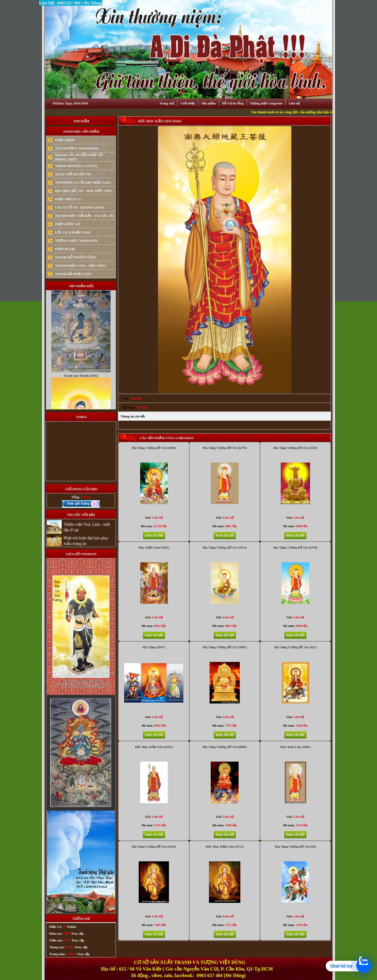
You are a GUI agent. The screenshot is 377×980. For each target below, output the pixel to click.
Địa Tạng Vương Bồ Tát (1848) (154, 448)
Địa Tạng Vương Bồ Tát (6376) (225, 448)
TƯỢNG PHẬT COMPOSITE (76, 241)
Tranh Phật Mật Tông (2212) (81, 294)
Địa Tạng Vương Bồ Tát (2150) (295, 448)
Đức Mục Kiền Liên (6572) (225, 846)
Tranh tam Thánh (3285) (81, 387)
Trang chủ (167, 103)
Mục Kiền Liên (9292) (154, 547)
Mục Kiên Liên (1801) (295, 747)
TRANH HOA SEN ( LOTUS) (76, 166)
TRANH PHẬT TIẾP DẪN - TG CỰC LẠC (85, 216)
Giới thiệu (188, 103)
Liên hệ (294, 103)
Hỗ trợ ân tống (233, 103)
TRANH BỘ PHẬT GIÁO (73, 274)
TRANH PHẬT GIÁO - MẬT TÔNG (81, 266)
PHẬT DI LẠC (65, 249)
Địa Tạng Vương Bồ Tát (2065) (225, 647)
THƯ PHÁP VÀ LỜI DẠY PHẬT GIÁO (83, 182)
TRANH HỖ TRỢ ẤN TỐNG (76, 257)
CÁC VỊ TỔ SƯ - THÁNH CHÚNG (80, 207)
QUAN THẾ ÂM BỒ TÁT (73, 174)
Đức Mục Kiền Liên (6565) (154, 747)
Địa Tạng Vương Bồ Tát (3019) (154, 846)
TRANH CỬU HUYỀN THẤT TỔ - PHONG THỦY (80, 157)
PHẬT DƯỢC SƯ (68, 224)
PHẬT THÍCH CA (68, 199)
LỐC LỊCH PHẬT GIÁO (73, 232)
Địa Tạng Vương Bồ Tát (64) (295, 846)
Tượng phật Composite (266, 103)
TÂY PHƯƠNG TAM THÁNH (77, 148)
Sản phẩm (208, 103)
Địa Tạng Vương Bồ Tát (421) (295, 647)
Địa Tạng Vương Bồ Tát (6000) (225, 747)
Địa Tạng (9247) (154, 647)
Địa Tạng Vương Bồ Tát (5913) (225, 547)
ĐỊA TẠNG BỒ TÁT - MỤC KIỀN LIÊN (83, 191)
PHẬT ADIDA (65, 140)
